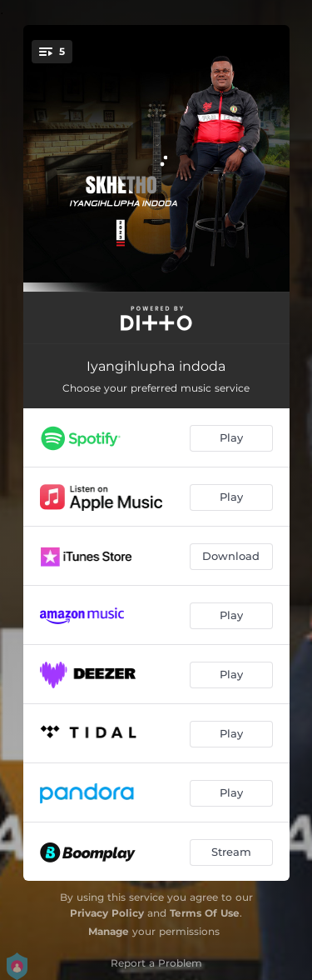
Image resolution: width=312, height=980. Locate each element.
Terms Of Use (205, 913)
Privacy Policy (107, 913)
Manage (109, 931)
